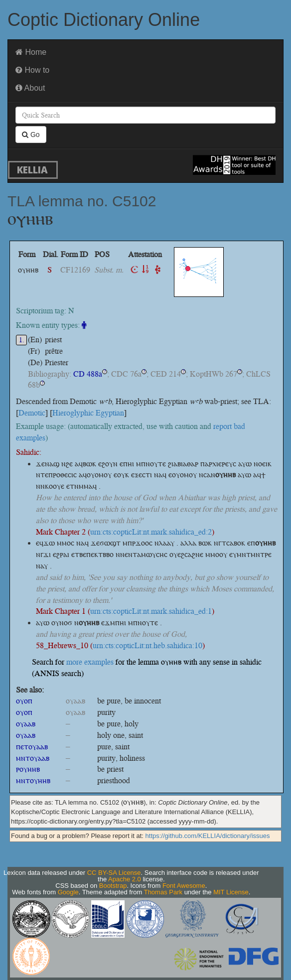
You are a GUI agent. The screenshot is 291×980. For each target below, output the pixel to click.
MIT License (231, 892)
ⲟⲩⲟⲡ (24, 701)
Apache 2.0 (125, 879)
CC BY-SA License (114, 873)
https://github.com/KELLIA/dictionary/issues (208, 836)
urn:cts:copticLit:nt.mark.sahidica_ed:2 (151, 532)
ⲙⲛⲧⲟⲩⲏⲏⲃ (33, 780)
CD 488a (88, 374)
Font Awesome (184, 886)
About (30, 88)
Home (31, 52)
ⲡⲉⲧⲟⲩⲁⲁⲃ (32, 747)
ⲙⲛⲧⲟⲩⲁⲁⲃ (33, 758)
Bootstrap (113, 886)
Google (68, 892)
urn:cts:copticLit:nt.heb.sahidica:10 (147, 645)
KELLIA (32, 170)
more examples (90, 662)
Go (31, 135)
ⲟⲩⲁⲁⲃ (26, 724)
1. (22, 340)
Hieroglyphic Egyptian (88, 413)
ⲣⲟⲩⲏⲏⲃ (28, 769)
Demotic (32, 413)
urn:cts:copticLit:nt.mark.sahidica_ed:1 (151, 611)
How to (32, 70)
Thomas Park (163, 892)
